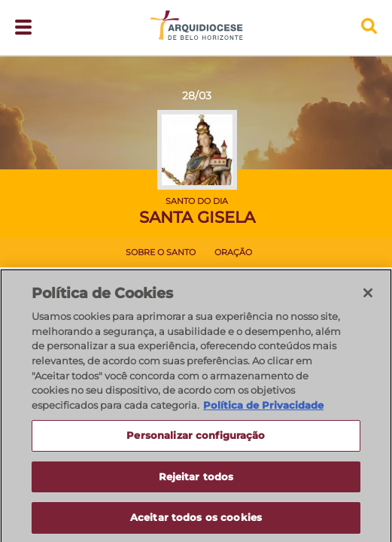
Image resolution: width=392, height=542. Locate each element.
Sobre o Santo (161, 252)
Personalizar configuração (196, 439)
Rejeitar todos (196, 480)
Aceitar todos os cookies (196, 522)
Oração (233, 252)
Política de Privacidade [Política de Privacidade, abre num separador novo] (263, 409)
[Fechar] (368, 297)
